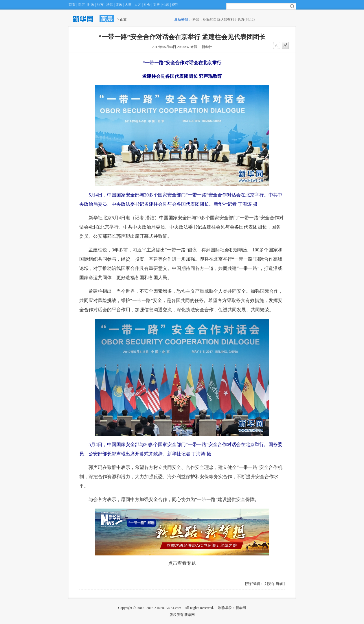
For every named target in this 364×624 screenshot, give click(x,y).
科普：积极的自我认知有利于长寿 (218, 19)
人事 (128, 5)
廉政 (119, 5)
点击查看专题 (182, 563)
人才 (138, 5)
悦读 (166, 5)
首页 (72, 5)
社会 (147, 5)
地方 (100, 5)
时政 (91, 5)
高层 (81, 5)
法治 (110, 5)
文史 (157, 5)
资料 (175, 5)
